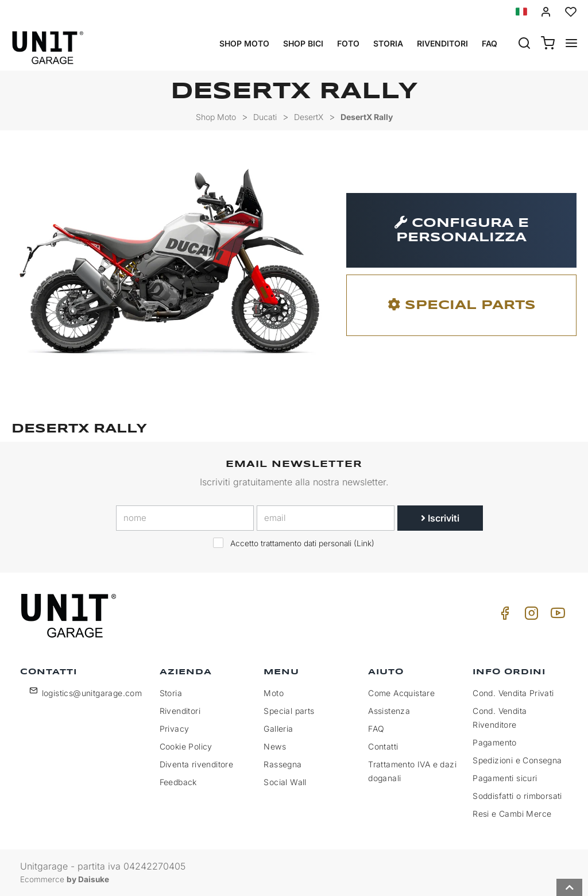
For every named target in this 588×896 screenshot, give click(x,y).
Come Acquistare (401, 693)
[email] (326, 518)
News (275, 746)
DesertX (309, 117)
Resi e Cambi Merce (512, 814)
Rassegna (283, 764)
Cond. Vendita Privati (513, 693)
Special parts (289, 711)
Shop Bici (303, 43)
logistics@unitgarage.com (92, 693)
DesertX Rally (367, 117)
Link (364, 543)
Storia (388, 43)
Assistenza (389, 711)
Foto (348, 43)
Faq (490, 43)
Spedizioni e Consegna (517, 760)
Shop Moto (244, 43)
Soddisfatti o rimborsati (517, 796)
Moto (274, 693)
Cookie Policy (186, 746)
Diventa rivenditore (197, 764)
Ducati (265, 117)
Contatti (383, 746)
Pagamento (495, 742)
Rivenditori (442, 43)
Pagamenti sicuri (505, 778)
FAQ (376, 729)
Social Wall (285, 782)
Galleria (278, 729)
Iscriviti (440, 518)
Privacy (175, 729)
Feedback (178, 782)
